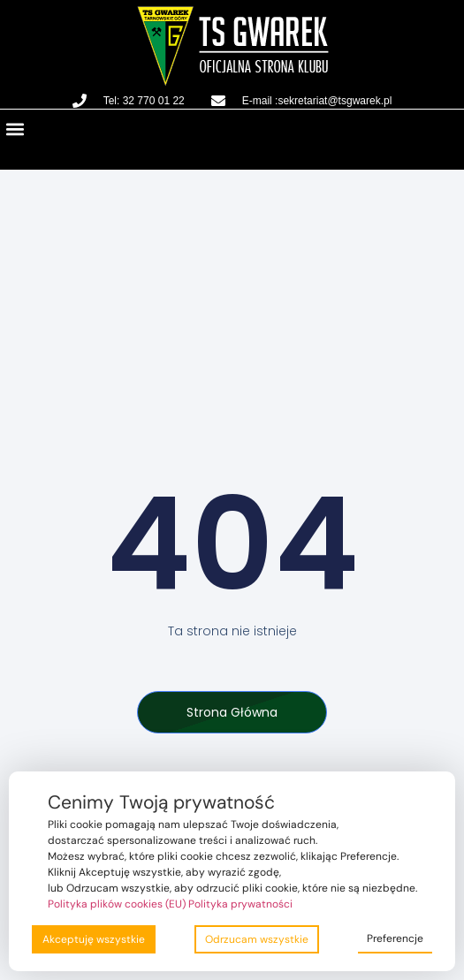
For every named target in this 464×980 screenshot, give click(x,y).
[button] (15, 129)
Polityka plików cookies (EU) (117, 904)
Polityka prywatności (240, 904)
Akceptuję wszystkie (94, 939)
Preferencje (395, 938)
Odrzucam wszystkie (257, 939)
